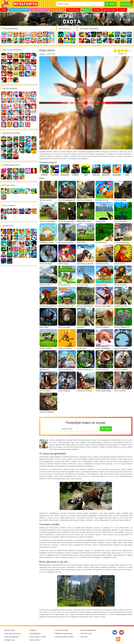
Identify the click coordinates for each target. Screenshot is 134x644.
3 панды (34, 56)
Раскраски (22, 94)
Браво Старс (129, 34)
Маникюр (46, 34)
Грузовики (129, 41)
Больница (4, 100)
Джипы (117, 41)
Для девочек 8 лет (16, 125)
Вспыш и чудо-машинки (34, 62)
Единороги (52, 34)
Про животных (22, 118)
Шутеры (88, 41)
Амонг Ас (61, 41)
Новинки (86, 10)
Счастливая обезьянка (22, 68)
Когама (97, 10)
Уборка (28, 34)
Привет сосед (82, 41)
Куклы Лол (4, 41)
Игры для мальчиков (19, 10)
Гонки (82, 34)
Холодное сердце (22, 106)
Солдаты (105, 34)
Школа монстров (28, 106)
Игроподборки (35, 634)
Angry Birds (10, 74)
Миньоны (16, 74)
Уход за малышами (16, 34)
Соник (28, 74)
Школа (10, 94)
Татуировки (22, 41)
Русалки (34, 106)
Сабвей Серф (4, 68)
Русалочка (28, 100)
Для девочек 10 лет (28, 125)
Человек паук (4, 80)
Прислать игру (86, 634)
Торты (28, 41)
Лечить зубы (16, 118)
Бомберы (16, 80)
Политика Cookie (62, 630)
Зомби (94, 34)
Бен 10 (22, 62)
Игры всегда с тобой (38, 637)
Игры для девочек (39, 10)
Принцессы (16, 100)
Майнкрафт (99, 34)
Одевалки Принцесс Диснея (22, 112)
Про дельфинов (10, 41)
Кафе (34, 100)
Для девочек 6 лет (4, 125)
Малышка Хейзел (10, 34)
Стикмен (10, 62)
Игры (4, 10)
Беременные (16, 112)
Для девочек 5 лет (34, 118)
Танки (111, 34)
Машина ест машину (94, 41)
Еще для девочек (10, 88)
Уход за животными (40, 41)
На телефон (73, 41)
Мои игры (126, 4)
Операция (52, 41)
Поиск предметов (73, 34)
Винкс (4, 94)
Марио (4, 74)
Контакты (84, 637)
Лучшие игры (73, 10)
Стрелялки (88, 34)
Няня (28, 94)
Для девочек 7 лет (10, 125)
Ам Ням (10, 68)
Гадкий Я (10, 80)
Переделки (4, 118)
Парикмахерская (22, 100)
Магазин (4, 106)
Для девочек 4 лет (28, 118)
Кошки (40, 34)
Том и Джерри (28, 62)
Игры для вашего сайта (64, 637)
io (61, 34)
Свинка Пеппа (28, 68)
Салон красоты (46, 41)
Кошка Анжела (10, 106)
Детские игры (110, 10)
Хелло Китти (34, 68)
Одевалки (4, 34)
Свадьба (16, 106)
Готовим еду (34, 41)
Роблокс (4, 56)
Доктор (34, 34)
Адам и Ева (16, 56)
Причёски (10, 100)
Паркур (105, 41)
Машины (123, 34)
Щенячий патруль (34, 74)
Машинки (99, 41)
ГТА (111, 41)
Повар (10, 118)
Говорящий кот (22, 74)
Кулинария (16, 41)
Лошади (16, 94)
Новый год (34, 112)
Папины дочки (28, 112)
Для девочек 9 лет (22, 125)
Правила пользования (64, 634)
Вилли (10, 56)
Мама (34, 94)
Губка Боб (16, 68)
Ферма (4, 112)
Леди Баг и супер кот (16, 62)
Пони (10, 112)
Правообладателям (88, 630)
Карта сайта (34, 640)
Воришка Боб (4, 62)
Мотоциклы (123, 41)
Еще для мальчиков (11, 133)
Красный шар (28, 56)
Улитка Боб (22, 56)
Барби (22, 34)
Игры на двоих (57, 10)
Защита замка (117, 34)
